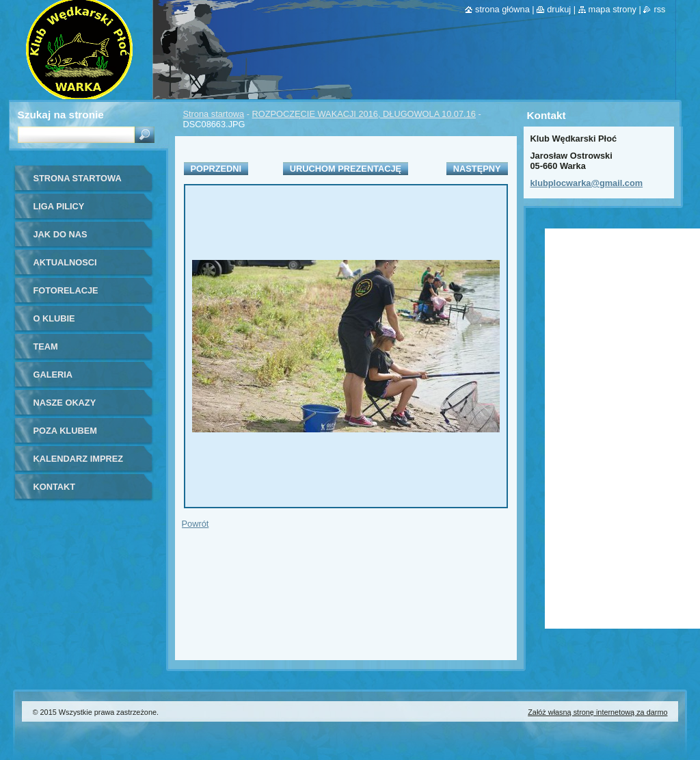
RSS (659, 9)
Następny (477, 169)
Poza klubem (65, 431)
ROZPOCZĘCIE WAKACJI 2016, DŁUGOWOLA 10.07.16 (364, 114)
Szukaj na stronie (61, 115)
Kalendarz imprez (79, 459)
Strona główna (502, 9)
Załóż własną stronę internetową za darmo (597, 712)
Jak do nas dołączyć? (60, 239)
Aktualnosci (65, 262)
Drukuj (559, 9)
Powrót (196, 524)
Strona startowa (214, 114)
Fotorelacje (66, 290)
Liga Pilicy (59, 206)
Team (46, 346)
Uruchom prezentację (346, 169)
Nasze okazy (65, 403)
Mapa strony (612, 9)
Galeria (53, 375)
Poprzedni (216, 169)
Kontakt (55, 487)
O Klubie (54, 318)
